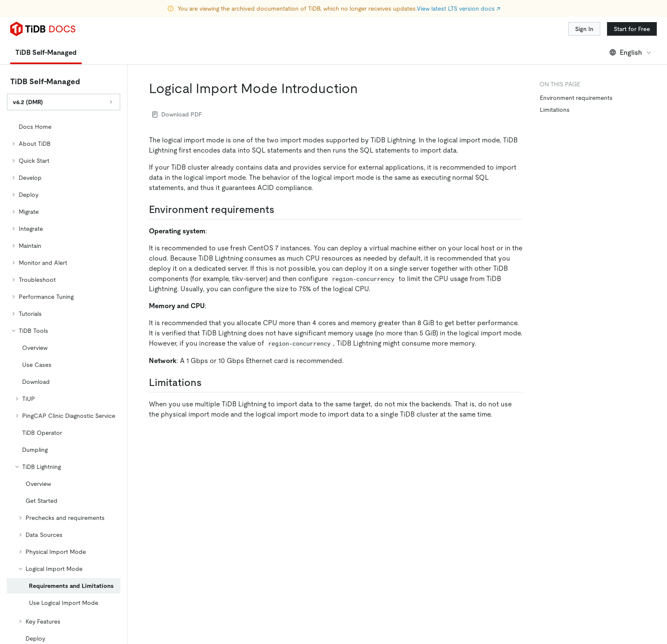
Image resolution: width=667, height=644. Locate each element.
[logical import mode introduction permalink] (365, 88)
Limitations (555, 110)
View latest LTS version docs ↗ (459, 9)
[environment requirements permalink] (281, 210)
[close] (650, 578)
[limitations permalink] (208, 383)
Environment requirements (576, 98)
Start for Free (632, 29)
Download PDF (177, 114)
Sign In (584, 29)
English (631, 52)
